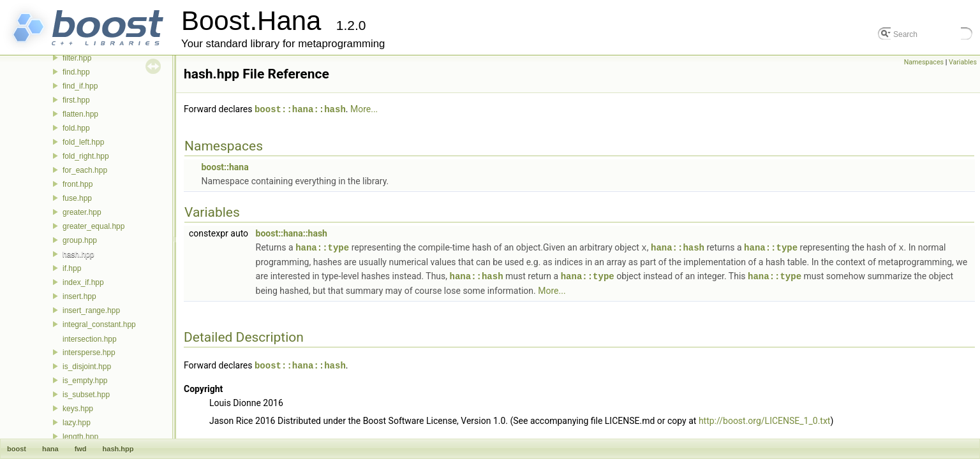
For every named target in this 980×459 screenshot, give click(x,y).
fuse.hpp (77, 198)
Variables (963, 62)
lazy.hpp (77, 423)
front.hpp (78, 184)
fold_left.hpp (83, 142)
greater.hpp (82, 212)
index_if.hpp (83, 282)
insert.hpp (79, 296)
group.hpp (80, 240)
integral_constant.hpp (99, 324)
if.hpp (72, 268)
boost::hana (225, 166)
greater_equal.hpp (93, 226)
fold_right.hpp (86, 156)
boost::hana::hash (300, 109)
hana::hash (678, 246)
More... (364, 109)
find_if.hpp (80, 86)
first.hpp (76, 100)
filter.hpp (77, 58)
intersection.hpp (90, 339)
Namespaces (924, 62)
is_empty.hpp (85, 381)
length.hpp (80, 437)
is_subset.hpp (86, 395)
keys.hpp (78, 409)
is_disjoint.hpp (87, 367)
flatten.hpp (80, 114)
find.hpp (76, 72)
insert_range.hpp (91, 310)
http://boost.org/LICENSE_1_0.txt (765, 418)
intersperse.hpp (89, 353)
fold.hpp (76, 128)
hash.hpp (78, 254)
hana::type (322, 246)
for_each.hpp (85, 170)
